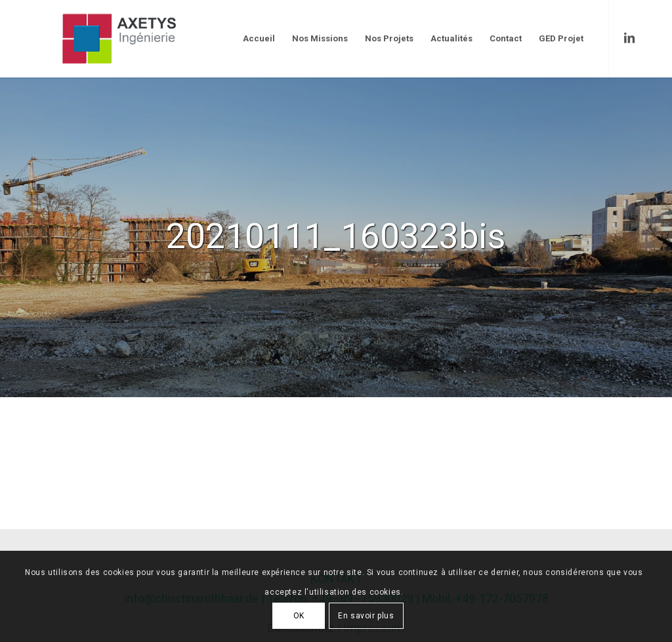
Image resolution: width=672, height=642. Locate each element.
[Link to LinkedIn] (629, 38)
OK (299, 616)
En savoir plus (366, 616)
